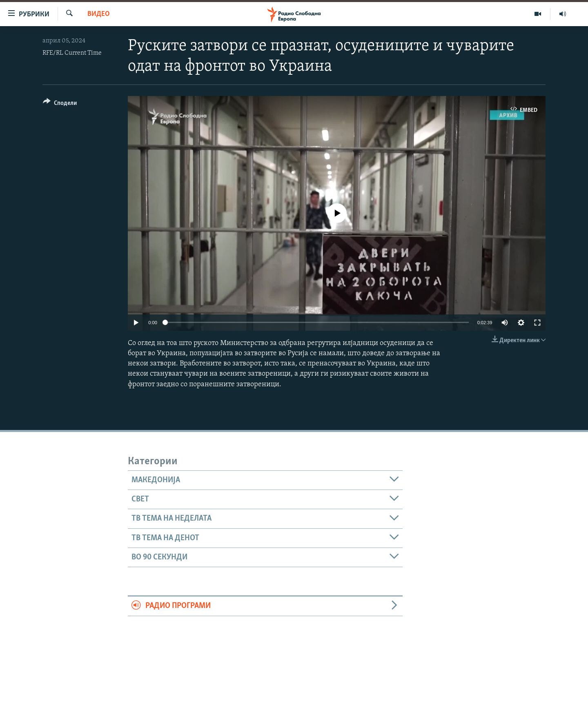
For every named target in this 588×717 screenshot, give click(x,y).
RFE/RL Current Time (72, 53)
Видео (99, 14)
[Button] (60, 104)
